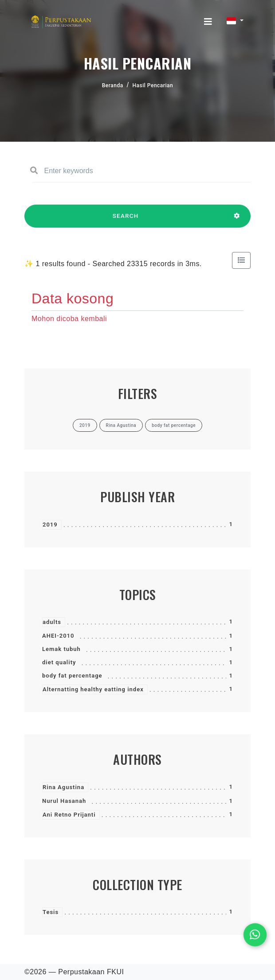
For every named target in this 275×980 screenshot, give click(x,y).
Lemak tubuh (61, 649)
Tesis (51, 912)
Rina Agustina (63, 787)
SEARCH (126, 220)
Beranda (113, 85)
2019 (50, 525)
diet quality (59, 662)
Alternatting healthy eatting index (93, 689)
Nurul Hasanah (64, 801)
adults (52, 622)
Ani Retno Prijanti (69, 815)
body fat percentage (72, 676)
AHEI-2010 (58, 636)
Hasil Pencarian (153, 85)
